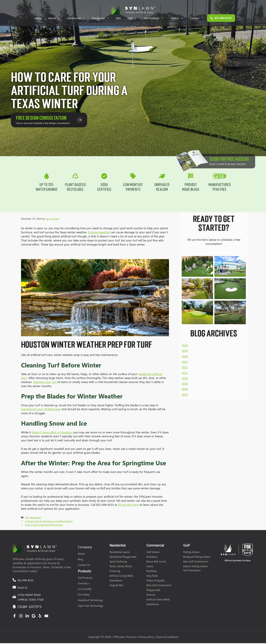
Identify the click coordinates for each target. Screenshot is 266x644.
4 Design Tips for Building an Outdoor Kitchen (49, 522)
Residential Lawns (120, 553)
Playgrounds (153, 591)
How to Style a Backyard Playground (44, 525)
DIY (27, 518)
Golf (134, 18)
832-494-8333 (25, 581)
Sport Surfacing (118, 562)
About (56, 18)
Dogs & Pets (116, 586)
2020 (185, 341)
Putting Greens (191, 553)
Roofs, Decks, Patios (121, 567)
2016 (185, 352)
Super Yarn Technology (91, 607)
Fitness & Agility (155, 581)
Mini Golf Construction (159, 586)
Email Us (22, 588)
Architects (152, 558)
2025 (185, 314)
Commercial (78, 18)
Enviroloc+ (84, 584)
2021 (185, 336)
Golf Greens (153, 553)
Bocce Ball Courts (156, 562)
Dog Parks (152, 577)
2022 (185, 330)
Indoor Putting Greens (195, 567)
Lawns (150, 567)
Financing (115, 572)
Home (38, 18)
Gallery (179, 18)
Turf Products (155, 18)
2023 (185, 325)
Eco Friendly (85, 590)
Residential (102, 18)
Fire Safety (84, 595)
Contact (199, 18)
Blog (80, 560)
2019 (185, 347)
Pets (118, 18)
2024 (185, 319)
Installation (116, 581)
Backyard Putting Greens (197, 558)
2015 (185, 358)
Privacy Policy (147, 638)
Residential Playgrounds (123, 558)
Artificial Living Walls (121, 577)
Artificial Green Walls (158, 600)
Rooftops (152, 572)
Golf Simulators (192, 571)
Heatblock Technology (90, 601)
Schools (151, 596)
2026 (185, 308)
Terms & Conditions (168, 638)
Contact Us (84, 566)
